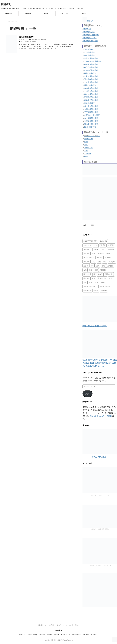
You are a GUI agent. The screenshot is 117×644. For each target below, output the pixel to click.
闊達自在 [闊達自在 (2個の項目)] (87, 278)
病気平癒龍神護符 (91, 100)
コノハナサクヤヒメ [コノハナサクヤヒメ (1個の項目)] (90, 245)
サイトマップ (65, 14)
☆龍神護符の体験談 (90, 41)
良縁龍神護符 (89, 55)
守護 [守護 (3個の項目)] (94, 253)
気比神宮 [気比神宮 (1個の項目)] (108, 258)
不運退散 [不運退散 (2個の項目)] (103, 245)
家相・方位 (89, 148)
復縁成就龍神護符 (91, 94)
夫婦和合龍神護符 (91, 91)
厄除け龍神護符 (90, 85)
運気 (86, 145)
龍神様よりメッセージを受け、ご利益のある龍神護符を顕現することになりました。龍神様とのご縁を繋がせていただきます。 (59, 635)
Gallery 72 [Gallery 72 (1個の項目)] (103, 241)
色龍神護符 (89, 49)
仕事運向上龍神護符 (92, 115)
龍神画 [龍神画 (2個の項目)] (96, 291)
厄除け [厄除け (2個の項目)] (103, 249)
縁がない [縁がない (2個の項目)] (112, 262)
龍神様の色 (89, 139)
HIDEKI (88, 21)
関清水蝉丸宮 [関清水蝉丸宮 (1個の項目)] (98, 274)
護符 (23, 42)
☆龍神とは (87, 29)
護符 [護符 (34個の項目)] (98, 266)
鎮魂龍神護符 (89, 103)
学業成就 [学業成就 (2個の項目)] (87, 253)
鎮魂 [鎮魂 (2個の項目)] (91, 270)
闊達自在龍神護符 (91, 79)
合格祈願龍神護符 (91, 118)
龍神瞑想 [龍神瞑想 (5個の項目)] (104, 291)
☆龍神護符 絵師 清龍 (91, 35)
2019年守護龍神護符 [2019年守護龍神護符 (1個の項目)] (90, 241)
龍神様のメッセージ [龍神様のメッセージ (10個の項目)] (90, 287)
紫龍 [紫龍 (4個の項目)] (99, 262)
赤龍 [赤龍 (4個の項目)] (103, 266)
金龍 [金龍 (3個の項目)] (85, 270)
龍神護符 (28, 14)
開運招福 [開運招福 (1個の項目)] (103, 270)
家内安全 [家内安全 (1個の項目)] (101, 253)
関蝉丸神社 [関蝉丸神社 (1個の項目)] (109, 274)
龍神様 (34, 42)
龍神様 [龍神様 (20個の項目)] (103, 282)
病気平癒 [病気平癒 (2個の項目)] (87, 262)
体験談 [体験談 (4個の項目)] (96, 249)
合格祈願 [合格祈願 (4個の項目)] (111, 249)
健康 (86, 157)
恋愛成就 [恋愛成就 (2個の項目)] (100, 258)
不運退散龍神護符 (91, 97)
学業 (86, 151)
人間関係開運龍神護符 (93, 61)
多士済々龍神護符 (91, 106)
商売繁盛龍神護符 (91, 70)
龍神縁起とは (9, 14)
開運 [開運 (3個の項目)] (96, 270)
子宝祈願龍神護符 (91, 112)
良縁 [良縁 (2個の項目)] (92, 266)
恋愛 (86, 142)
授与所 (46, 14)
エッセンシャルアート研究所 (101, 416)
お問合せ (83, 14)
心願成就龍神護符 (91, 109)
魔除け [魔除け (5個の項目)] (111, 278)
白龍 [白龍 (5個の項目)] (94, 262)
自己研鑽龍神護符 (91, 67)
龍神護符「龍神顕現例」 (40, 40)
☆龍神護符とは (89, 32)
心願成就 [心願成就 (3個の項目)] (109, 253)
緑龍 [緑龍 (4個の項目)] (105, 262)
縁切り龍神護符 (90, 127)
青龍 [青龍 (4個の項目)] (94, 278)
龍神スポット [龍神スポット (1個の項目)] (94, 282)
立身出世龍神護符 (91, 82)
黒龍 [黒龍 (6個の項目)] (85, 282)
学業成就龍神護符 (91, 58)
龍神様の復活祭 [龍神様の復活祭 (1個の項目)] (105, 287)
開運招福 (28, 42)
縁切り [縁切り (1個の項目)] (86, 266)
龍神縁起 (6, 4)
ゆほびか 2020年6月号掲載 (100, 529)
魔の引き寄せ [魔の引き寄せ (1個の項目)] (102, 278)
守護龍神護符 (89, 52)
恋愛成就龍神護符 (91, 76)
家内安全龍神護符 (91, 124)
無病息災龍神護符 (91, 88)
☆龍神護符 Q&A (90, 38)
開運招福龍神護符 (26, 37)
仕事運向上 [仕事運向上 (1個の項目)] (87, 249)
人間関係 (88, 154)
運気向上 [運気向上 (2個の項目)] (110, 266)
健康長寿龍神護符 (91, 64)
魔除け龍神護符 (90, 73)
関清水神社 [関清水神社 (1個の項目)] (87, 274)
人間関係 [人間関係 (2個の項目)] (111, 245)
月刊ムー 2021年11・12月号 (100, 496)
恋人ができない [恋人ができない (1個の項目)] (89, 258)
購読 (87, 394)
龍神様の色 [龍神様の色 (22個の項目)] (87, 291)
